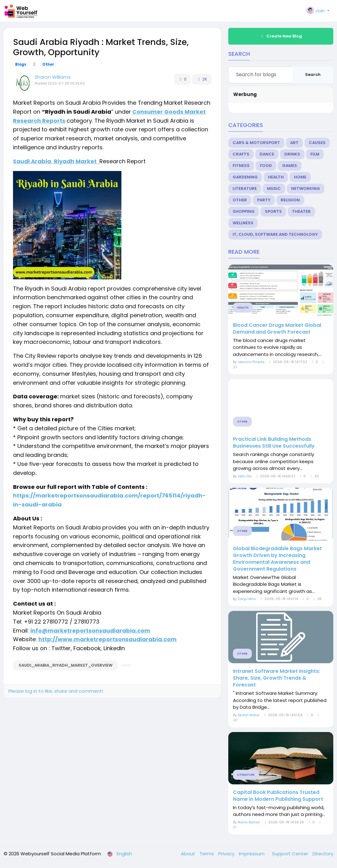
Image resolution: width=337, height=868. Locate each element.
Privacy (227, 854)
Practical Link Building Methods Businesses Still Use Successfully (274, 443)
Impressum (252, 854)
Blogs (21, 64)
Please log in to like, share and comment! (56, 691)
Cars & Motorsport (256, 143)
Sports (273, 211)
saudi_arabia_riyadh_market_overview (66, 665)
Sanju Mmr (247, 599)
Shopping (244, 211)
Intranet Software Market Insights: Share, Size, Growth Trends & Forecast (276, 678)
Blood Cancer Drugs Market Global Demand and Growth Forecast (277, 329)
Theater (301, 211)
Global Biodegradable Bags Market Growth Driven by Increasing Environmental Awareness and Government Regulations (277, 559)
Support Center (291, 854)
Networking (306, 189)
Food (266, 166)
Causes (317, 143)
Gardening (245, 177)
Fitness (241, 166)
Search (313, 75)
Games (290, 166)
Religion (290, 200)
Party (264, 200)
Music (274, 189)
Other (48, 64)
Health (276, 177)
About (189, 854)
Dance (267, 154)
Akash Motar (249, 715)
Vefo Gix (245, 476)
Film (315, 154)
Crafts (241, 154)
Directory (323, 854)
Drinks (292, 154)
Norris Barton (249, 822)
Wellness (243, 223)
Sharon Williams (53, 77)
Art (294, 143)
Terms (207, 854)
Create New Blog (281, 36)
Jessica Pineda (251, 362)
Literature (245, 189)
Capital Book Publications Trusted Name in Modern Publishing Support (278, 796)
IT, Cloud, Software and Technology (275, 234)
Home (300, 177)
